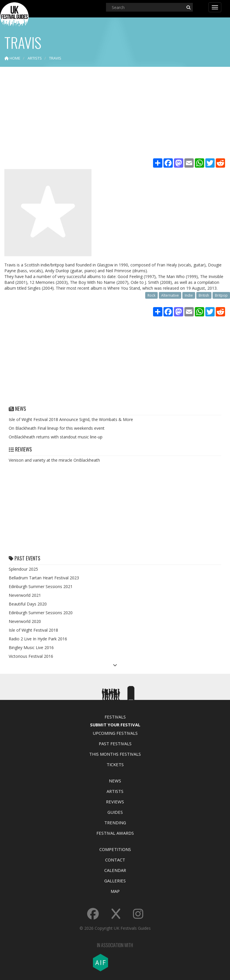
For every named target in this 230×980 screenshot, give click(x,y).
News (115, 781)
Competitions (115, 849)
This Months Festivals (115, 754)
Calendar (115, 870)
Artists (115, 791)
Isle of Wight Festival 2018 (33, 630)
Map (115, 891)
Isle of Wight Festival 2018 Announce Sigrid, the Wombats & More (71, 419)
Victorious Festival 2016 (31, 656)
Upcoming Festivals (115, 733)
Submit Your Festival (115, 725)
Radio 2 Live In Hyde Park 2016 (38, 639)
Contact (115, 860)
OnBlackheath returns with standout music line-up (56, 437)
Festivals (115, 717)
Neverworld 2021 (25, 595)
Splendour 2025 (23, 569)
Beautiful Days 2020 (28, 604)
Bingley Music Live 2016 (31, 647)
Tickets (115, 764)
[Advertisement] (115, 113)
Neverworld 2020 (25, 621)
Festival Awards (115, 833)
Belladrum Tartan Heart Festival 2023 (44, 578)
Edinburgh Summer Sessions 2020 (41, 613)
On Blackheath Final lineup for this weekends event (57, 428)
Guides (115, 812)
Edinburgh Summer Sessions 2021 (41, 586)
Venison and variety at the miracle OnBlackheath (54, 460)
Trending (115, 823)
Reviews (115, 802)
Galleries (115, 881)
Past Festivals (115, 743)
